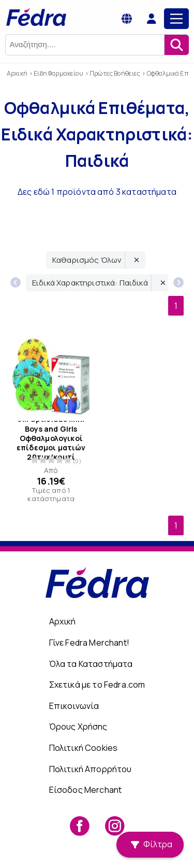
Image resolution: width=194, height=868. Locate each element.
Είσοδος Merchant (86, 790)
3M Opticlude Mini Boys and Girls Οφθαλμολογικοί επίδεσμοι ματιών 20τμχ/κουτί (51, 438)
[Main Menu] (176, 19)
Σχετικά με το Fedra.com (97, 685)
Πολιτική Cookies (84, 748)
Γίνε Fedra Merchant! (89, 643)
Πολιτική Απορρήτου (91, 769)
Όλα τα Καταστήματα (91, 664)
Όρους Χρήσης (78, 727)
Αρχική (63, 621)
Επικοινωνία (74, 706)
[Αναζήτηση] (176, 45)
